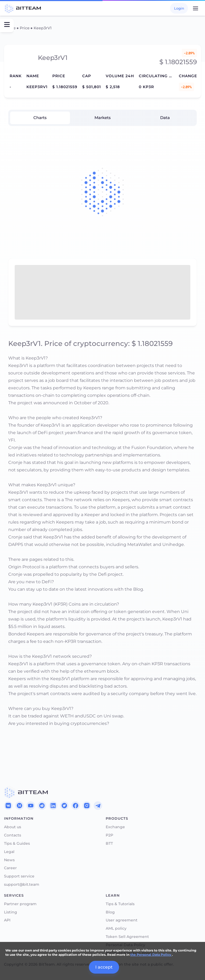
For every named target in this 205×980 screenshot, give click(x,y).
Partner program (20, 904)
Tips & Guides (17, 844)
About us (13, 827)
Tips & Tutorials (120, 904)
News (9, 860)
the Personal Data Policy (151, 955)
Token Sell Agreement (127, 937)
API (7, 920)
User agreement (122, 920)
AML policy (116, 928)
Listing (11, 912)
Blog (110, 912)
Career (10, 868)
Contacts (13, 835)
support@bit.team (22, 885)
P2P (109, 835)
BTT (109, 844)
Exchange (115, 827)
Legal (9, 852)
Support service (19, 876)
